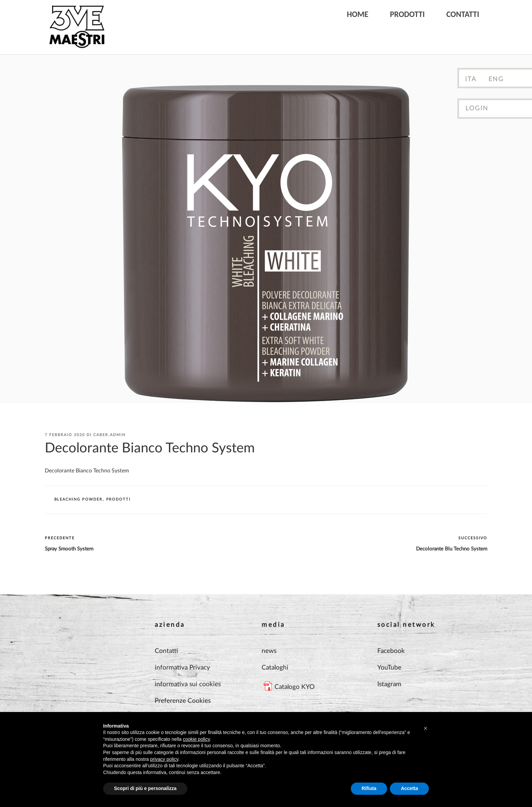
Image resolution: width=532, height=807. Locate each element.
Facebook (391, 651)
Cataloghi (275, 668)
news (269, 651)
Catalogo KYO (294, 687)
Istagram (389, 684)
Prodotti (407, 14)
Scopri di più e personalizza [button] (145, 788)
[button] (425, 728)
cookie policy (196, 739)
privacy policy (164, 759)
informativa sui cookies (188, 684)
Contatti (463, 14)
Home (358, 14)
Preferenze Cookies (183, 701)
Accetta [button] (409, 788)
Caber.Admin (109, 435)
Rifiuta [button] (369, 788)
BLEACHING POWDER (79, 499)
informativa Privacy (182, 668)
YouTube (389, 668)
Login (477, 108)
